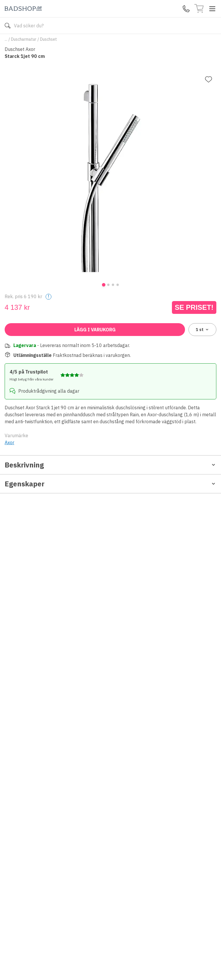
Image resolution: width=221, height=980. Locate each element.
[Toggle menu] (212, 9)
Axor (9, 442)
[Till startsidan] (23, 9)
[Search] (110, 26)
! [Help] (48, 297)
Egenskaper (110, 484)
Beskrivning (110, 465)
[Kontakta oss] (186, 9)
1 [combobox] (203, 330)
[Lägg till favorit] (209, 79)
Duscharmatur (24, 39)
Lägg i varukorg (95, 330)
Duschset (48, 39)
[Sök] (8, 26)
